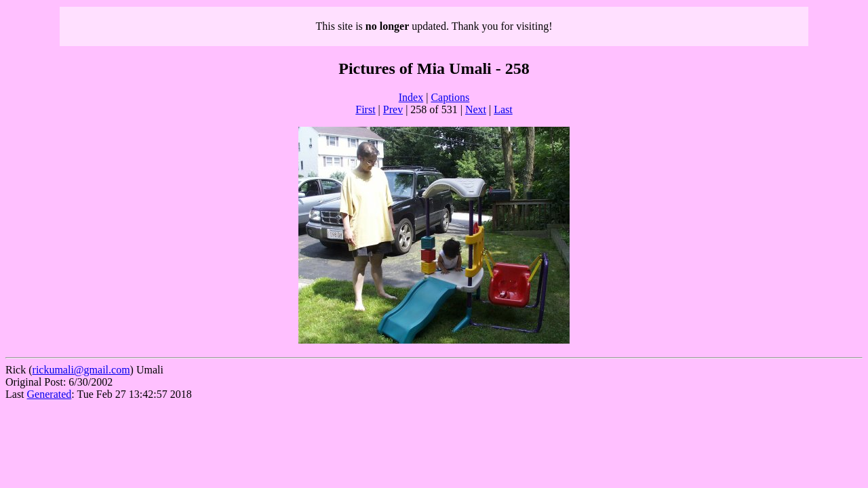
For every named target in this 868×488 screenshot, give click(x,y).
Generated (50, 394)
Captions (450, 97)
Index (411, 97)
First (365, 109)
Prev (393, 109)
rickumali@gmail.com (81, 370)
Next (476, 109)
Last (503, 109)
